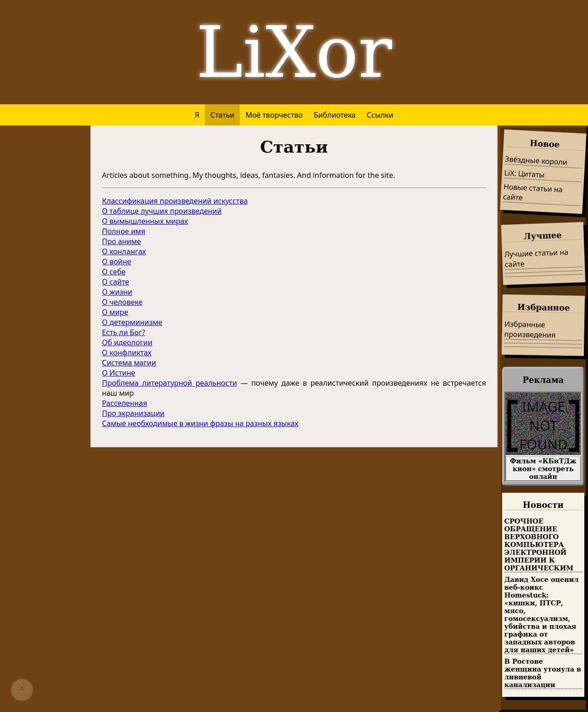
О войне (116, 262)
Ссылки (380, 115)
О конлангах (124, 251)
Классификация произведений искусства (175, 201)
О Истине (119, 373)
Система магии (129, 363)
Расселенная (124, 403)
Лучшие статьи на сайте (536, 258)
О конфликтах (127, 353)
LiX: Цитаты (524, 174)
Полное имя (124, 231)
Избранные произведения (530, 329)
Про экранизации (133, 413)
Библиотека (335, 115)
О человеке (122, 302)
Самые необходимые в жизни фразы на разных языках (200, 423)
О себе (114, 272)
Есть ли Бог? (124, 332)
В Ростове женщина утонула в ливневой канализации (543, 673)
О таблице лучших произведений (162, 211)
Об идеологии (127, 342)
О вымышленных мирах (145, 221)
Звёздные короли (536, 160)
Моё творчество (274, 115)
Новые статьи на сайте (533, 192)
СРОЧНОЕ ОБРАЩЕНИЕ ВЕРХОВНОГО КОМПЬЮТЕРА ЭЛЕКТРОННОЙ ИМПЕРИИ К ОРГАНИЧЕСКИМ (539, 544)
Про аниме (122, 241)
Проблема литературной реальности (170, 383)
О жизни (117, 292)
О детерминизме (132, 322)
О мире (115, 312)
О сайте (116, 282)
